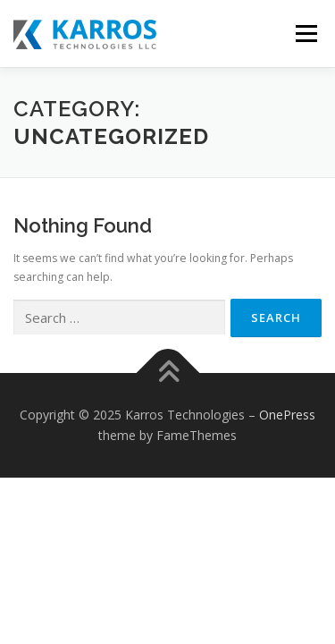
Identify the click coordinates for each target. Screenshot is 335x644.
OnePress (287, 415)
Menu (305, 34)
